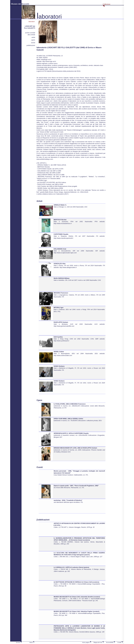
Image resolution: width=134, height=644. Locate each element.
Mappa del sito (98, 642)
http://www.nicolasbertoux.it (63, 223)
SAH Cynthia (58, 337)
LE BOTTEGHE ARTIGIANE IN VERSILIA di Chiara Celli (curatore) (76, 582)
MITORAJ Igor (59, 308)
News (31, 642)
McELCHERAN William (62, 278)
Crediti (119, 642)
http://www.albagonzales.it (68, 267)
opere (33, 40)
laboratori (32, 22)
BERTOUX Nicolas (60, 220)
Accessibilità (110, 642)
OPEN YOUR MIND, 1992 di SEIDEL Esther (68, 419)
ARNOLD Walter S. (60, 205)
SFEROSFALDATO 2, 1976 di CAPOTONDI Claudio (71, 433)
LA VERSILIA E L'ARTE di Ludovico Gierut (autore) (71, 567)
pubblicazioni (31, 45)
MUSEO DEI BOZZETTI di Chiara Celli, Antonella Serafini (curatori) (77, 597)
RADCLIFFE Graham (61, 322)
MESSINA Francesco (61, 293)
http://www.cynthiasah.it (61, 341)
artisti (33, 37)
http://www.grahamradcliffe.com (64, 326)
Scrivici (18, 642)
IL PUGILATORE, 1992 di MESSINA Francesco (70, 404)
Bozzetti (25, 4)
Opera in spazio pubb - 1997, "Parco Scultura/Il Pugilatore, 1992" (76, 486)
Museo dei (16, 4)
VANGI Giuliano (59, 366)
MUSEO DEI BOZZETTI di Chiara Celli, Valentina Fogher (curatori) (77, 611)
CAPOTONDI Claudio (61, 234)
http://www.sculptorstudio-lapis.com (65, 253)
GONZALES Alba (60, 264)
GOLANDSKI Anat (60, 249)
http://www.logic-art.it (49, 61)
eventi (33, 43)
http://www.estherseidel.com (63, 355)
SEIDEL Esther (59, 352)
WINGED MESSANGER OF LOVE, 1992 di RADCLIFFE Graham (75, 448)
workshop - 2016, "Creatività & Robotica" (68, 500)
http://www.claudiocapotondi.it (63, 238)
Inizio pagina (86, 642)
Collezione (107, 4)
